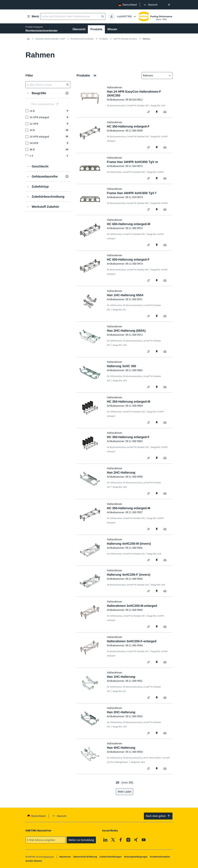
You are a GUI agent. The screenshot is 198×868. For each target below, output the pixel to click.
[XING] (136, 840)
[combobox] (155, 76)
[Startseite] (28, 39)
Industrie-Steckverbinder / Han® (50, 39)
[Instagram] (128, 840)
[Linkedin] (105, 840)
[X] (113, 840)
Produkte (96, 29)
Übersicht (79, 29)
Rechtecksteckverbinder (82, 39)
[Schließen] (169, 5)
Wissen (112, 29)
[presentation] (150, 5)
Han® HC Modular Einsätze (125, 39)
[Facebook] (121, 840)
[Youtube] (144, 840)
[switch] (150, 112)
